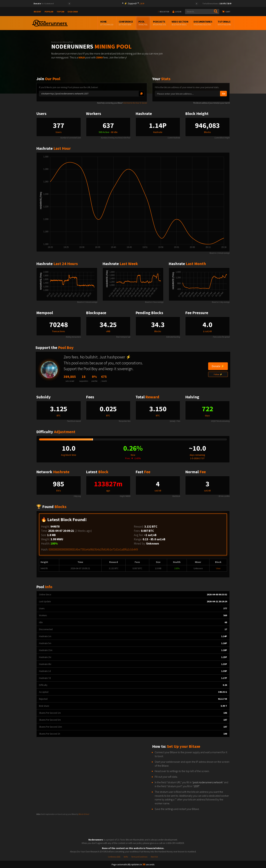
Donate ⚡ (218, 366)
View (218, 568)
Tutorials (224, 23)
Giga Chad (73, 12)
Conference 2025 (114, 857)
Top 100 (60, 12)
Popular (49, 12)
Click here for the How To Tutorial (135, 103)
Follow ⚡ (218, 374)
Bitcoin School (84, 814)
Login (177, 12)
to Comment (44, 4)
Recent (37, 12)
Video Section (180, 23)
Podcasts (160, 23)
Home (107, 23)
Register (164, 12)
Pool (143, 23)
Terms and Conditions (139, 857)
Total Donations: (217, 4)
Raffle (126, 857)
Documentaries (203, 23)
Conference (126, 23)
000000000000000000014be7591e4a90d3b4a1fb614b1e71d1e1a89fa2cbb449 (93, 549)
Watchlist (154, 857)
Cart (226, 12)
